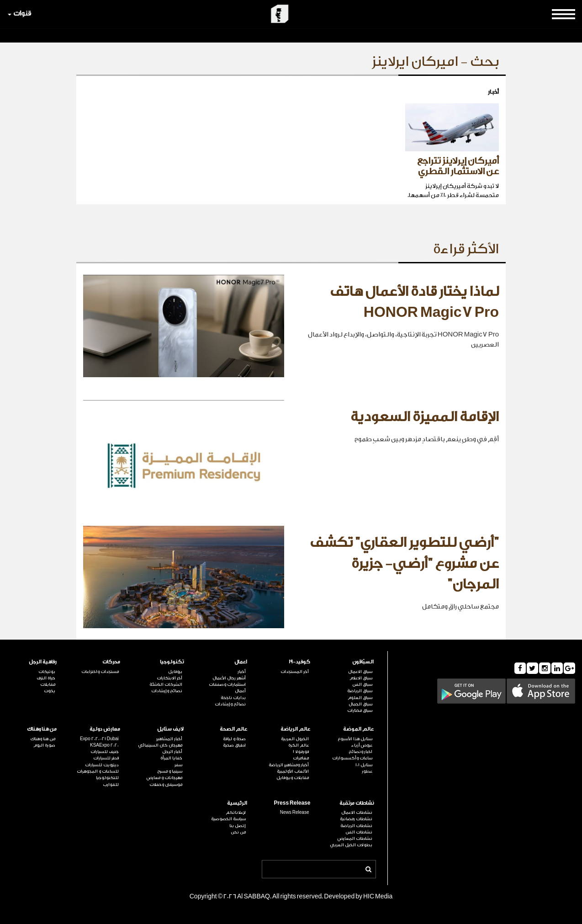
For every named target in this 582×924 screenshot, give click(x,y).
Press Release (292, 803)
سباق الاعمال (360, 672)
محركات (111, 662)
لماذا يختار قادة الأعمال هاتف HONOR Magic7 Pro (414, 302)
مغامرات (301, 758)
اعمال (241, 662)
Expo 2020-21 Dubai (99, 739)
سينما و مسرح (170, 771)
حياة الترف (46, 678)
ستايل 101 (364, 765)
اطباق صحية (234, 745)
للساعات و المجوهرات (98, 771)
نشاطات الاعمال (357, 812)
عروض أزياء (362, 745)
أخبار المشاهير (169, 739)
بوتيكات (47, 672)
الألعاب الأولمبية (293, 771)
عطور (367, 771)
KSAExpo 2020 (104, 745)
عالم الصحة (233, 729)
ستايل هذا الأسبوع (355, 739)
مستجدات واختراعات (100, 672)
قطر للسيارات (106, 758)
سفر (178, 765)
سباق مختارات (360, 710)
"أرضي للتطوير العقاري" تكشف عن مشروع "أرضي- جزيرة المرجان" (404, 563)
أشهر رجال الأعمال (229, 678)
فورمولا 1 (301, 752)
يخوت (50, 691)
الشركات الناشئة (166, 684)
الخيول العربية (295, 739)
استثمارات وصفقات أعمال (227, 688)
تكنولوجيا (172, 662)
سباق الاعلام (361, 678)
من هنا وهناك (42, 729)
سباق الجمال (360, 704)
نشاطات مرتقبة (357, 803)
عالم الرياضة (295, 729)
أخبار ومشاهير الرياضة (289, 765)
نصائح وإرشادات (230, 704)
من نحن (238, 832)
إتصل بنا (238, 826)
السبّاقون (363, 662)
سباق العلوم (360, 698)
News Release (295, 812)
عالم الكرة (299, 745)
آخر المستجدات (295, 672)
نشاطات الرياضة (356, 826)
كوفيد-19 (299, 662)
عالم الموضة (358, 729)
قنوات (19, 13)
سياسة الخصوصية (228, 819)
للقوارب (111, 785)
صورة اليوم (44, 745)
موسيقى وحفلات (166, 785)
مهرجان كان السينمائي (160, 745)
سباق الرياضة (360, 691)
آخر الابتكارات (169, 678)
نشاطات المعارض (355, 839)
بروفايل (175, 672)
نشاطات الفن (359, 832)
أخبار (242, 672)
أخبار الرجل (172, 752)
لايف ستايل (170, 729)
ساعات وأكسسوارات (352, 758)
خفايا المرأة (171, 758)
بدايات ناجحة (233, 698)
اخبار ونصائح (360, 752)
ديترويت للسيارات (102, 765)
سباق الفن (362, 684)
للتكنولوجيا (107, 778)
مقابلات (48, 684)
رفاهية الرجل (43, 662)
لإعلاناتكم (236, 812)
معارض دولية (105, 729)
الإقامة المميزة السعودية (425, 417)
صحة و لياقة (234, 739)
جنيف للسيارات (105, 752)
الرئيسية (237, 803)
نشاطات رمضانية (356, 819)
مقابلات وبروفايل (293, 778)
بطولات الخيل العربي (351, 845)
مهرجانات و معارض (164, 778)
